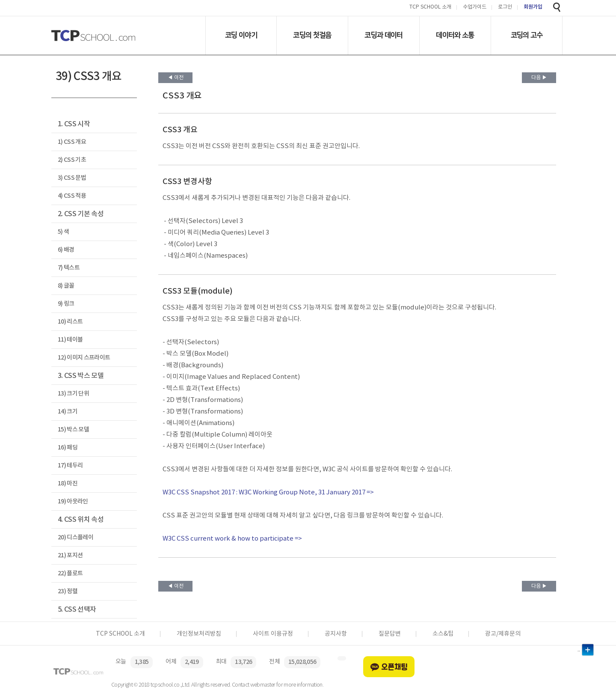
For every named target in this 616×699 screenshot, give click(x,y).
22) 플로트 (70, 573)
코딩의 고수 (527, 35)
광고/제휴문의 (503, 634)
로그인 (505, 7)
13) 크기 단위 (73, 394)
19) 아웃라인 (73, 501)
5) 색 (63, 232)
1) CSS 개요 (72, 142)
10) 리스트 (70, 322)
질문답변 (390, 634)
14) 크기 (68, 412)
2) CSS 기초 (72, 160)
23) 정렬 (68, 591)
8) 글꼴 (66, 286)
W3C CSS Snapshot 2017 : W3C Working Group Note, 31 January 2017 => (268, 492)
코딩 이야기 (241, 35)
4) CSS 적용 (72, 196)
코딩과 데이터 (384, 35)
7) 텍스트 (69, 268)
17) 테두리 (70, 466)
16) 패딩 (68, 448)
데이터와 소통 (455, 35)
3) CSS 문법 (72, 178)
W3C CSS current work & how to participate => (232, 539)
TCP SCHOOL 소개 (430, 7)
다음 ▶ (539, 78)
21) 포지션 (70, 555)
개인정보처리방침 (199, 634)
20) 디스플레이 (76, 537)
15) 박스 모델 (73, 430)
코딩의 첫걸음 (312, 35)
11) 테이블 (70, 340)
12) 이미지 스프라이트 (84, 358)
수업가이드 (475, 7)
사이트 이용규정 (273, 634)
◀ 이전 (176, 78)
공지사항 (336, 634)
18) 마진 (68, 483)
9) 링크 (66, 304)
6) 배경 (66, 250)
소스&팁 (443, 634)
